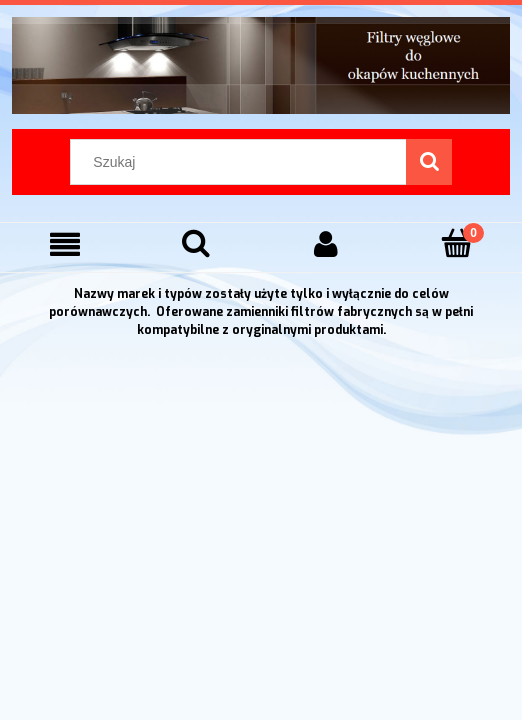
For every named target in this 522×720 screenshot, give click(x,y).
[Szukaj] (429, 162)
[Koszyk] (457, 243)
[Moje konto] (326, 244)
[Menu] (65, 244)
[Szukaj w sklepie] (242, 162)
